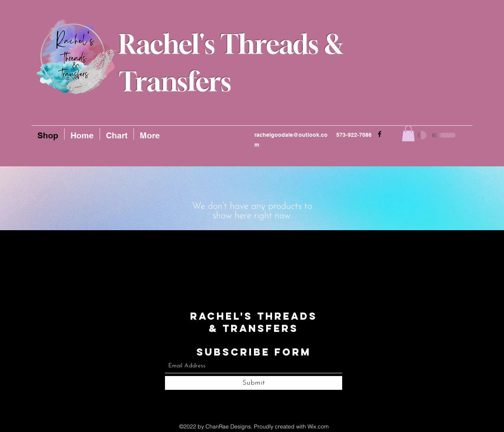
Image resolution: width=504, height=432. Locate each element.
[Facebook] (380, 134)
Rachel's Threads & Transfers (254, 322)
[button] (408, 133)
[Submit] (254, 383)
